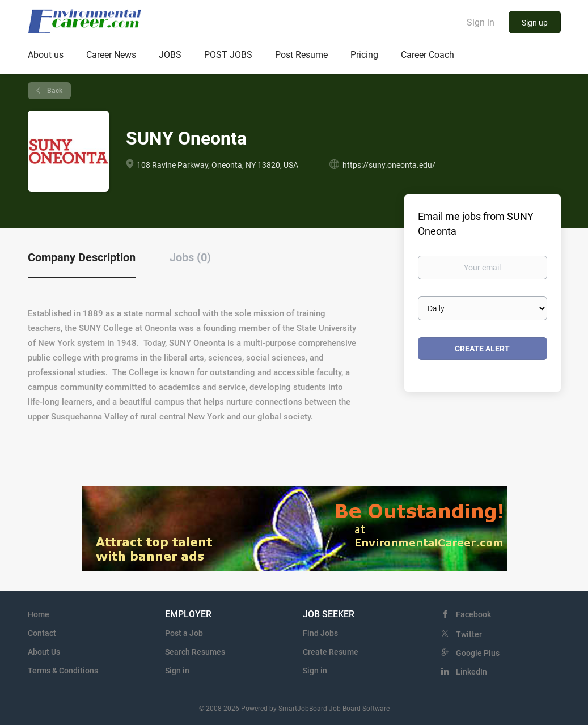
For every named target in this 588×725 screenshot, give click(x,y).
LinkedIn (471, 672)
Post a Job (184, 633)
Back (54, 91)
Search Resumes (195, 652)
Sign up (535, 23)
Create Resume (331, 652)
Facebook (473, 614)
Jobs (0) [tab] (190, 257)
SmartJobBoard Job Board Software (334, 709)
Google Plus (478, 653)
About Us (44, 652)
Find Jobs (320, 633)
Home (39, 614)
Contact (42, 633)
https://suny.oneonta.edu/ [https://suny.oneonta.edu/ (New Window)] (389, 165)
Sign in (481, 22)
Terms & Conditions (63, 671)
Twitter (469, 634)
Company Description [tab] (82, 257)
